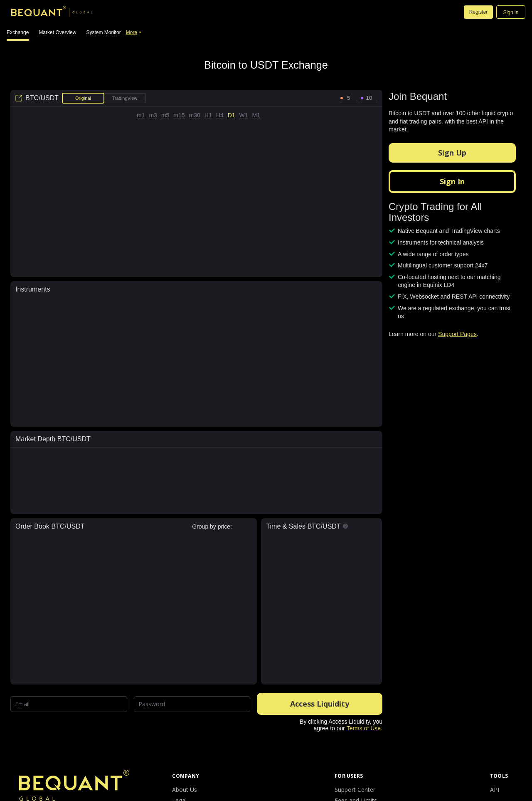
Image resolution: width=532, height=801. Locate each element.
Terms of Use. (365, 728)
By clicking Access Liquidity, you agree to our (341, 725)
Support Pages (457, 334)
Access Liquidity (320, 704)
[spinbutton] (349, 98)
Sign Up (452, 153)
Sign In (452, 181)
